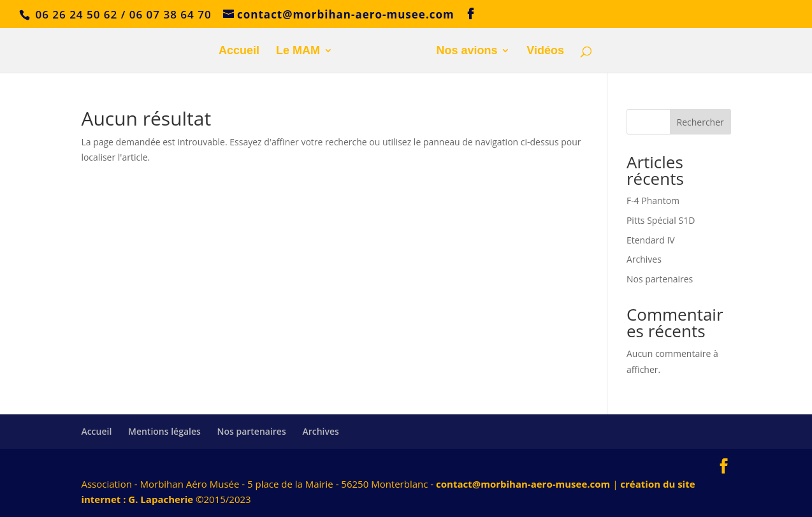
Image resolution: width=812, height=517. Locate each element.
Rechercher (700, 122)
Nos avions (467, 51)
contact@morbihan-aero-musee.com (523, 484)
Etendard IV (651, 240)
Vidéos (545, 51)
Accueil (239, 51)
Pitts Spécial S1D (661, 220)
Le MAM (298, 51)
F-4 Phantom (653, 200)
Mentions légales (164, 431)
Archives (644, 259)
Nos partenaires (660, 279)
